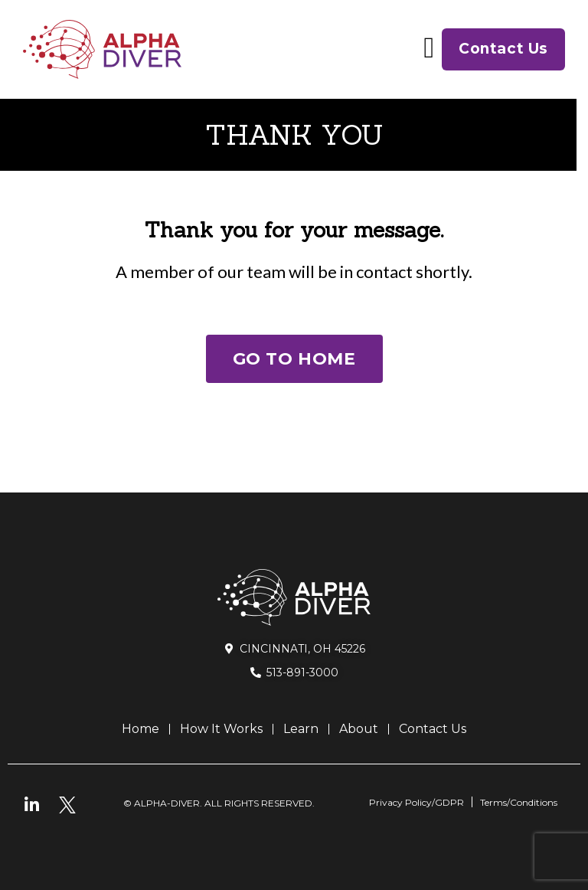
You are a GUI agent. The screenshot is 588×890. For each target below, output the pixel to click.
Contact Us (433, 729)
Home (140, 729)
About (359, 729)
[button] (429, 47)
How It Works (221, 729)
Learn (301, 729)
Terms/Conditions (519, 802)
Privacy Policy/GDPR (416, 802)
